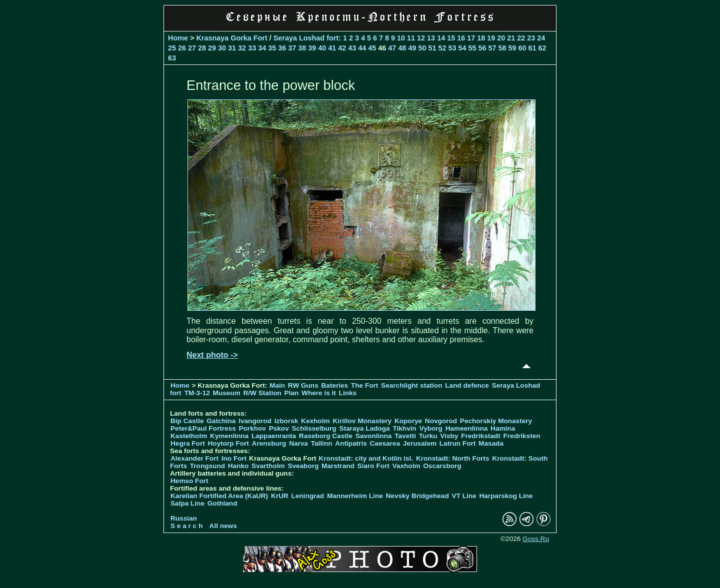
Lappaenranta (274, 436)
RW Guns (303, 385)
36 (282, 48)
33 (252, 48)
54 (462, 48)
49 (412, 48)
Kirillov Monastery (362, 421)
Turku (428, 436)
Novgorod (441, 421)
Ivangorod (255, 421)
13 (431, 38)
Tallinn (322, 443)
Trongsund (207, 466)
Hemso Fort (189, 481)
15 (451, 38)
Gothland (222, 503)
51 (432, 48)
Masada (491, 443)
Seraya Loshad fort (306, 38)
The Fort (364, 385)
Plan (292, 393)
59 (512, 48)
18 (481, 38)
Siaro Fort (373, 466)
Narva (298, 443)
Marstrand (338, 466)
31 (232, 48)
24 (541, 38)
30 (222, 48)
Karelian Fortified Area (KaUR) (219, 496)
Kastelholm (189, 436)
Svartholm (268, 466)
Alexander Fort (194, 458)
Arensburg (269, 443)
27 (192, 48)
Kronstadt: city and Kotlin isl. (366, 458)
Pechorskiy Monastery (496, 421)
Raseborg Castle (326, 436)
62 (542, 48)
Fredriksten (521, 436)
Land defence (467, 385)
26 (182, 48)
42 (342, 48)
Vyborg (431, 428)
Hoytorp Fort (228, 443)
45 (372, 48)
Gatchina (221, 421)
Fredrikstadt (481, 436)
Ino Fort (234, 458)
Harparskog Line (506, 496)
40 (322, 48)
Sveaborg (303, 466)
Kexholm (315, 421)
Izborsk (286, 421)
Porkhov (252, 428)
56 (482, 48)
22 (521, 38)
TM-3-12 (197, 393)
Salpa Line (187, 503)
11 (411, 38)
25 (172, 48)
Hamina (503, 428)
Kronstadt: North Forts (453, 458)
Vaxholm (406, 466)
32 (242, 48)
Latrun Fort (458, 443)
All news (223, 526)
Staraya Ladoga (364, 428)
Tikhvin (404, 428)
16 (461, 38)
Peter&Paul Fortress (203, 428)
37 (292, 48)
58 (502, 48)
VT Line (464, 496)
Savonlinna (374, 436)
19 (491, 38)
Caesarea (385, 443)
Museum (227, 393)
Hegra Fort (188, 443)
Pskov (279, 428)
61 (532, 48)
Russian (184, 518)
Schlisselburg (314, 428)
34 (262, 48)
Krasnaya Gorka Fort (231, 38)
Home (178, 38)
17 (471, 38)
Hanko (238, 466)
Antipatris (351, 443)
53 (452, 48)
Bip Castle (187, 421)
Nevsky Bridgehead (417, 496)
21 (511, 38)
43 (352, 48)
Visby (449, 436)
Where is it (319, 393)
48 (402, 48)
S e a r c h (186, 526)
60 (522, 48)
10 (401, 38)
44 (362, 48)
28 (202, 48)
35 (272, 48)
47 (392, 48)
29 (212, 48)
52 (442, 48)
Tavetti (405, 436)
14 (441, 38)
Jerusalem (420, 443)
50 (422, 48)
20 (501, 38)
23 (531, 38)
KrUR (280, 496)
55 (472, 48)
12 (421, 38)
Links (348, 393)
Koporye (408, 421)
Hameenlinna (467, 428)
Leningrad (307, 496)
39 (312, 48)
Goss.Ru (536, 539)
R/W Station (262, 393)
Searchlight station (411, 385)
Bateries (335, 385)
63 (172, 58)
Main (277, 385)
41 (332, 48)
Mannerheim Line (355, 496)
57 (492, 48)
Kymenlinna (229, 436)
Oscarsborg (442, 466)
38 (302, 48)
